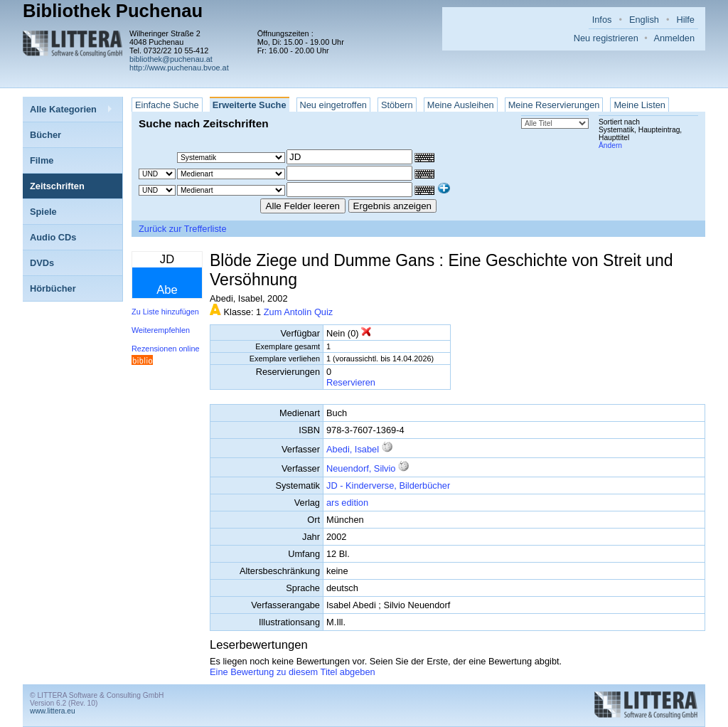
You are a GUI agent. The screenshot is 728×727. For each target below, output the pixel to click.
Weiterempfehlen (161, 330)
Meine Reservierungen (554, 105)
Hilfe (685, 20)
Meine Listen (639, 105)
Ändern (610, 145)
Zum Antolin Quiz (298, 312)
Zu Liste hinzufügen (165, 312)
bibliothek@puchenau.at (171, 59)
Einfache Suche (167, 105)
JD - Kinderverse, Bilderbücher (388, 485)
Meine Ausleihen (461, 105)
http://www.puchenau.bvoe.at (179, 68)
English (644, 20)
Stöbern (397, 105)
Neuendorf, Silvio (361, 468)
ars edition (347, 503)
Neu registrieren (606, 38)
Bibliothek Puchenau (113, 11)
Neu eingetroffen (333, 105)
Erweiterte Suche (250, 105)
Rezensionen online (166, 349)
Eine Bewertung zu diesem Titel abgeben (293, 672)
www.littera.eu (53, 711)
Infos (602, 20)
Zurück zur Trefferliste (183, 229)
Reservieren (351, 382)
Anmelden (674, 38)
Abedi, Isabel (353, 449)
